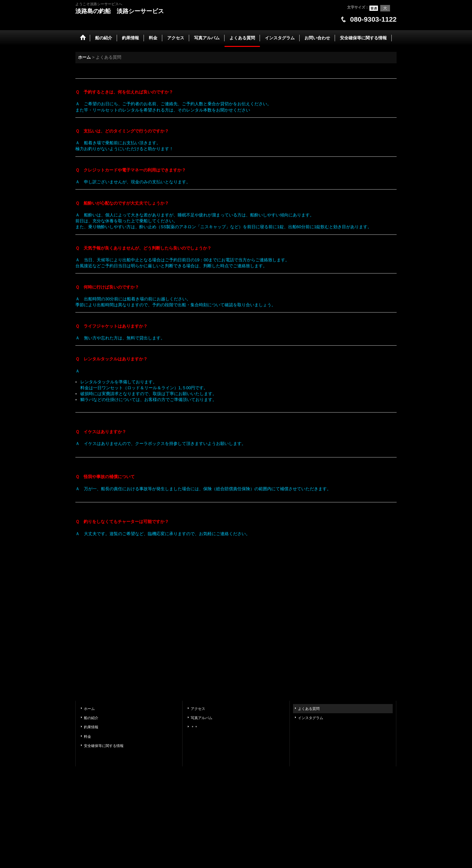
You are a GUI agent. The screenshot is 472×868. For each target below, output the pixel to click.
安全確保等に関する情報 (104, 746)
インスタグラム (311, 718)
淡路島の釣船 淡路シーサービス (120, 11)
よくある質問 (309, 709)
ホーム (89, 709)
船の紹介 (91, 718)
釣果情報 (91, 727)
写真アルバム (202, 718)
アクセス (198, 709)
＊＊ (194, 727)
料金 (88, 737)
